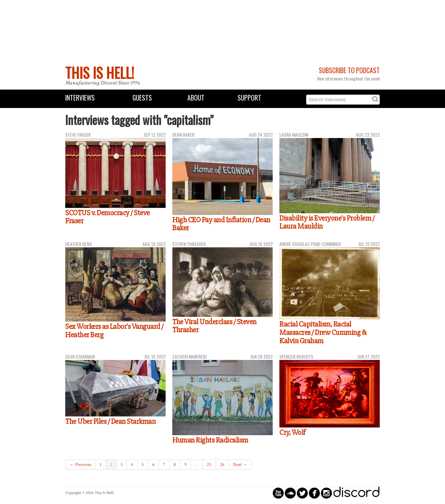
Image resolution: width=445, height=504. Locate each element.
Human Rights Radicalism (210, 440)
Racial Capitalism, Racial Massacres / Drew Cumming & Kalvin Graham (323, 332)
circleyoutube (278, 493)
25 (209, 465)
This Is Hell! (100, 73)
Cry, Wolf (292, 432)
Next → (240, 465)
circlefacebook (314, 493)
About (196, 98)
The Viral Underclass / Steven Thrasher (214, 326)
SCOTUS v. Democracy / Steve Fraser (108, 217)
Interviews (80, 98)
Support (249, 98)
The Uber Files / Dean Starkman (110, 421)
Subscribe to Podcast (349, 70)
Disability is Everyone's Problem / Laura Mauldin (327, 222)
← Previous (80, 465)
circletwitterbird (302, 493)
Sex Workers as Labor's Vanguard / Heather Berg (114, 331)
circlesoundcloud (290, 493)
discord (356, 493)
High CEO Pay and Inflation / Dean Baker (221, 224)
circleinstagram (326, 493)
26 (222, 465)
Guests (142, 98)
